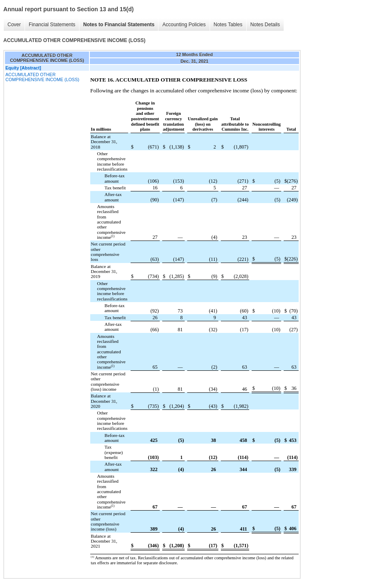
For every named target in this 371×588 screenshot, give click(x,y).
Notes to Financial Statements (119, 25)
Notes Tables (228, 25)
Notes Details (265, 25)
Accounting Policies (184, 25)
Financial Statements (52, 25)
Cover (14, 25)
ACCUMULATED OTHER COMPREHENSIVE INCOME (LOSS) (42, 77)
